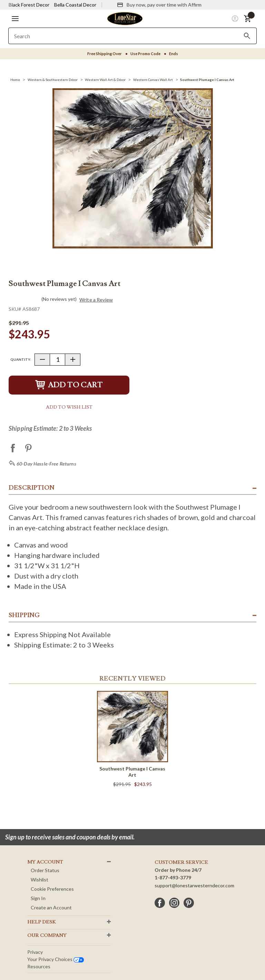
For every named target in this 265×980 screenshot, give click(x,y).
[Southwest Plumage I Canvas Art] (207, 80)
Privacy (35, 952)
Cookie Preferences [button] (52, 889)
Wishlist (40, 880)
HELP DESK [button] (42, 922)
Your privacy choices (56, 959)
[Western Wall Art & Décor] (105, 80)
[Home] (15, 80)
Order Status (45, 870)
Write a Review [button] (96, 300)
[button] (15, 19)
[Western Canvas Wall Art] (153, 80)
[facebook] (160, 903)
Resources (39, 966)
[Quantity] (57, 360)
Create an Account (51, 907)
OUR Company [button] (47, 936)
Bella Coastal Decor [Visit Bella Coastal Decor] (75, 5)
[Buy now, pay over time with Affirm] (159, 5)
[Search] (247, 36)
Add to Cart (69, 385)
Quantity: (21, 359)
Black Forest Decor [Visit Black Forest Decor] (29, 5)
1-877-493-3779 (173, 877)
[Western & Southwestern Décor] (53, 80)
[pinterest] (189, 903)
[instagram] (174, 903)
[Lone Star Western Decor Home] (125, 18)
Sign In (38, 898)
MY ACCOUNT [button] (45, 862)
